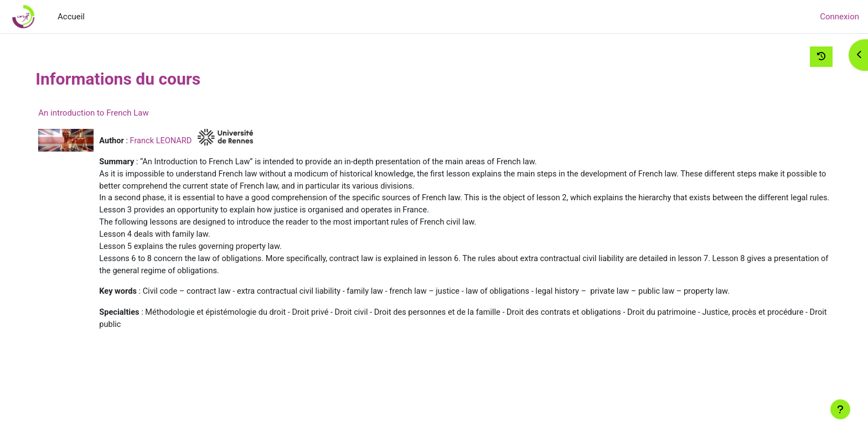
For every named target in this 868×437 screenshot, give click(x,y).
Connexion (839, 17)
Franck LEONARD (182, 141)
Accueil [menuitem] (71, 17)
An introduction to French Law (113, 113)
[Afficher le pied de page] (840, 409)
